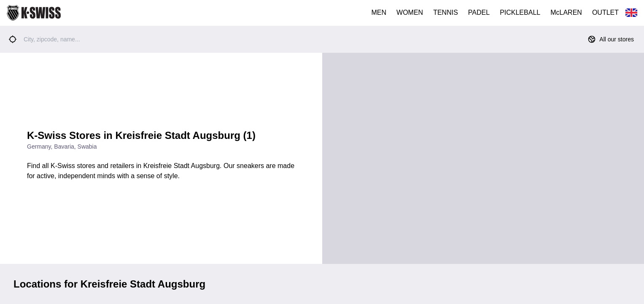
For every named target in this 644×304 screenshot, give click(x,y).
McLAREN (566, 12)
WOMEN (410, 12)
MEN (379, 12)
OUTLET (605, 12)
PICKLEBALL (520, 12)
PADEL (479, 12)
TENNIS (446, 12)
